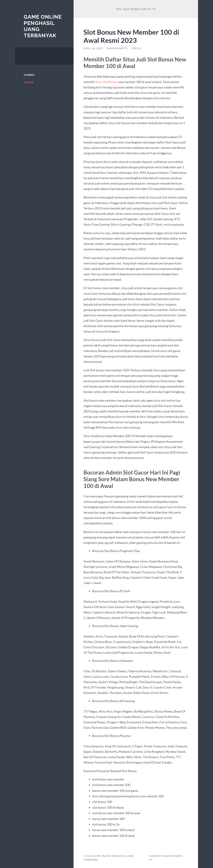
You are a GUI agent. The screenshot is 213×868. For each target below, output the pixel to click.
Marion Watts (117, 48)
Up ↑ (151, 860)
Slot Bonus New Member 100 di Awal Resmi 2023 (131, 36)
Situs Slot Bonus (106, 82)
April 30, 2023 (93, 48)
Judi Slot (29, 82)
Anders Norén (172, 856)
